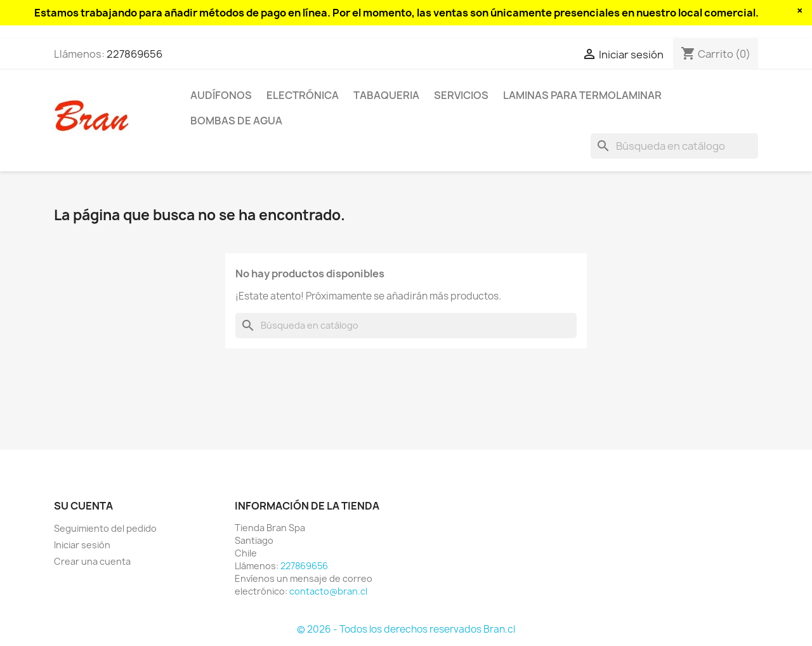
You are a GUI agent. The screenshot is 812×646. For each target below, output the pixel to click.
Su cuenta (83, 506)
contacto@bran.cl (328, 591)
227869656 (134, 54)
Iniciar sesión (82, 545)
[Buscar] (674, 146)
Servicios (461, 95)
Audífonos (221, 95)
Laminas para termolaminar (582, 95)
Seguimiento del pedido (105, 528)
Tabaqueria (386, 95)
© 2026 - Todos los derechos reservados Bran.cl (406, 629)
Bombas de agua (236, 121)
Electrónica (303, 95)
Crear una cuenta (92, 561)
